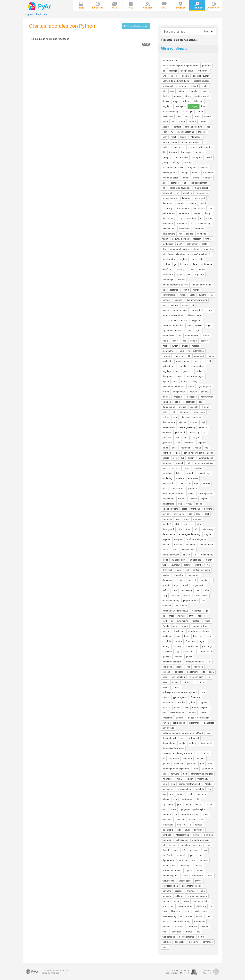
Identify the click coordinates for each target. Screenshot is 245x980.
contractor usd (169, 320)
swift (205, 596)
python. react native (172, 871)
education (193, 478)
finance (177, 687)
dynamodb (167, 570)
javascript (188, 371)
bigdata (185, 76)
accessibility (168, 336)
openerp (166, 545)
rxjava (165, 682)
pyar (164, 906)
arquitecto (174, 759)
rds (207, 448)
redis (201, 259)
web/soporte (168, 881)
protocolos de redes (197, 896)
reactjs (206, 336)
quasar (178, 96)
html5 (179, 779)
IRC (164, 5)
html (191, 616)
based (199, 504)
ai (172, 621)
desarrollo (180, 942)
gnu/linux (193, 489)
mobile (166, 687)
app (178, 652)
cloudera (167, 815)
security (178, 545)
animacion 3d (205, 652)
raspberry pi (181, 269)
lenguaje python (199, 626)
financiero (191, 641)
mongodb (182, 855)
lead (198, 514)
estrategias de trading (190, 534)
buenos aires (192, 646)
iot (195, 555)
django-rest (168, 376)
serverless (208, 942)
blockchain (168, 224)
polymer (166, 540)
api (203, 422)
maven (209, 560)
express (179, 891)
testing (166, 646)
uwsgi (188, 804)
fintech (166, 697)
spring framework (171, 555)
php (164, 794)
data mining (183, 621)
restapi (199, 866)
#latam (184, 320)
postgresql (200, 198)
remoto (181, 203)
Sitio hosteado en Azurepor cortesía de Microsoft (177, 972)
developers (179, 631)
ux (164, 759)
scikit (165, 412)
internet (194, 422)
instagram (197, 157)
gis (209, 677)
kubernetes (179, 147)
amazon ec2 (195, 560)
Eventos (181, 5)
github (192, 703)
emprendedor (183, 208)
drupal (185, 346)
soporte (205, 499)
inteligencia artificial (191, 142)
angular (208, 534)
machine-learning (186, 132)
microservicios (196, 677)
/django (202, 443)
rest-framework (202, 96)
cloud (196, 911)
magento (192, 168)
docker (166, 101)
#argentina (199, 229)
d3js (176, 585)
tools (196, 361)
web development (199, 183)
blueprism (176, 911)
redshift (194, 407)
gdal (201, 402)
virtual (208, 239)
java (203, 692)
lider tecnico (181, 606)
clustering (179, 356)
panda (200, 112)
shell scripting (178, 677)
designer (178, 540)
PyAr (40, 6)
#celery (188, 163)
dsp (175, 458)
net (164, 290)
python (198, 881)
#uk (178, 438)
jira (212, 295)
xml (200, 855)
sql (181, 219)
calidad (194, 86)
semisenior (192, 244)
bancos (192, 713)
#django (176, 163)
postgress (199, 830)
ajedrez (183, 422)
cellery (194, 382)
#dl (198, 799)
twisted (208, 117)
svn (174, 866)
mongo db (186, 448)
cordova (166, 264)
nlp (208, 565)
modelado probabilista (191, 845)
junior (175, 346)
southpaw (175, 565)
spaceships (168, 280)
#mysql (199, 804)
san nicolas (199, 208)
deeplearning (169, 422)
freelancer (167, 636)
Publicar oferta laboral (136, 26)
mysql (209, 157)
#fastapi (173, 71)
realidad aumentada (201, 285)
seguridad (177, 932)
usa (178, 636)
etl (178, 193)
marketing (167, 478)
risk (189, 463)
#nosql (200, 871)
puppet (189, 657)
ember (186, 178)
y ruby (189, 504)
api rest (174, 76)
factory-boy (199, 922)
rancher (204, 122)
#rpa (196, 769)
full (188, 667)
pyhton (166, 392)
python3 (203, 295)
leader (177, 708)
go (173, 122)
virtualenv (167, 652)
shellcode (167, 667)
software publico (170, 198)
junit (186, 438)
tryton (165, 239)
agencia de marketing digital (176, 81)
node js (166, 127)
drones (189, 932)
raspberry (167, 896)
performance (169, 213)
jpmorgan (192, 764)
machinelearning (170, 112)
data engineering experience (176, 769)
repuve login (186, 866)
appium (192, 820)
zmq (165, 596)
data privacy (208, 529)
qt (201, 219)
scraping (177, 646)
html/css (167, 835)
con (193, 259)
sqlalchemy (193, 672)
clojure (178, 402)
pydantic (199, 565)
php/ (199, 524)
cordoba (183, 366)
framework (195, 850)
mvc (196, 483)
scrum (201, 937)
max (165, 489)
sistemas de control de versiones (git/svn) (183, 733)
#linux (211, 764)
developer (167, 820)
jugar (165, 947)
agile (174, 448)
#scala (166, 626)
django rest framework (198, 718)
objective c (184, 229)
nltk (179, 830)
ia (176, 815)
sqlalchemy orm (170, 509)
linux (165, 911)
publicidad (180, 433)
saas (165, 468)
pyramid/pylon (205, 387)
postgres (174, 290)
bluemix (174, 305)
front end (196, 509)
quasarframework (201, 840)
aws (180, 504)
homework (167, 193)
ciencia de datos (170, 178)
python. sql (194, 738)
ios (205, 850)
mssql (165, 922)
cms (165, 784)
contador (175, 183)
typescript (191, 545)
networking (194, 433)
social (165, 341)
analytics (196, 438)
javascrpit (167, 438)
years (180, 275)
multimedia (206, 264)
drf (164, 152)
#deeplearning (182, 835)
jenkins (166, 147)
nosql (185, 585)
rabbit (210, 876)
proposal (166, 672)
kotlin (198, 117)
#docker (208, 784)
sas (184, 341)
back (190, 794)
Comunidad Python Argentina (55, 971)
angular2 (167, 524)
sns (194, 860)
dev (164, 249)
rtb (204, 672)
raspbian (197, 239)
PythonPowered (207, 972)
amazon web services (173, 315)
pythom (181, 280)
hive (203, 106)
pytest (203, 203)
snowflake (167, 473)
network (208, 509)
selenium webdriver (204, 463)
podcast (205, 392)
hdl (180, 234)
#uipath (166, 850)
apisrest (183, 86)
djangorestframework (197, 300)
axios (185, 509)
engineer (191, 891)
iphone (175, 682)
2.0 (164, 188)
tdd (209, 361)
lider (165, 132)
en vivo (186, 555)
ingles (182, 295)
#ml (189, 326)
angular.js (167, 106)
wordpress (182, 224)
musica (166, 397)
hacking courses (202, 81)
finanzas (208, 178)
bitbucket (198, 101)
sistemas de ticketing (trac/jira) (177, 753)
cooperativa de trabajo (173, 168)
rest (202, 820)
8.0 (184, 850)
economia (204, 427)
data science (169, 407)
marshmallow (169, 259)
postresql (190, 402)
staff (165, 621)
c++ (186, 708)
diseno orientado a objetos (175, 285)
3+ (189, 356)
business (202, 234)
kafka (176, 901)
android (192, 580)
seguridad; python (181, 239)
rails (165, 183)
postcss (178, 300)
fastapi (182, 616)
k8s (190, 514)
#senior (178, 657)
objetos (166, 575)
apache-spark (185, 881)
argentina (199, 275)
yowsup (166, 356)
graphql (179, 463)
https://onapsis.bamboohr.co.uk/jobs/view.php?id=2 (186, 254)
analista (180, 478)
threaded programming (173, 494)
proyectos (188, 524)
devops (193, 499)
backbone (183, 860)
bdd (209, 733)
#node (199, 916)
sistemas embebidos (191, 417)
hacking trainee (206, 494)
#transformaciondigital (202, 774)
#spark (202, 269)
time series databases (173, 748)
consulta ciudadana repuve (175, 611)
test (177, 371)
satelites (167, 402)
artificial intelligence (196, 540)
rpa (207, 611)
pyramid (166, 585)
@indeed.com (179, 560)
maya (176, 101)
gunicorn (167, 891)
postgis (194, 106)
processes (192, 397)
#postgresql (168, 529)
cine (175, 626)
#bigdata (179, 672)
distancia (179, 927)
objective (187, 193)
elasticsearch (192, 336)
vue (178, 519)
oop (172, 91)
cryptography (169, 86)
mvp (179, 117)
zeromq (180, 718)
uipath (188, 96)
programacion (199, 585)
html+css (198, 636)
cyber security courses (173, 387)
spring (191, 494)
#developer (186, 152)
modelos (202, 132)
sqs (175, 417)
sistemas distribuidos (173, 326)
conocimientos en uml (202, 310)
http (180, 529)
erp (203, 601)
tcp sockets (168, 789)
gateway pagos (170, 142)
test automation (196, 351)
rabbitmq (179, 896)
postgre (203, 713)
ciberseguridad (170, 173)
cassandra (168, 275)
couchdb (167, 641)
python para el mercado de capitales (180, 692)
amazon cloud (185, 789)
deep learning (169, 219)
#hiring (196, 178)
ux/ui (187, 830)
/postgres (167, 443)
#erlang (193, 743)
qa (164, 616)
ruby (175, 590)
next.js (196, 835)
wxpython (196, 320)
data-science (169, 534)
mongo (192, 122)
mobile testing (169, 916)
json (179, 804)
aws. (176, 850)
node (165, 677)
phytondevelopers (201, 570)
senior (191, 147)
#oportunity (203, 779)
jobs (188, 275)
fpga (178, 453)
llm (209, 789)
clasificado (168, 855)
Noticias (148, 5)
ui (193, 305)
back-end (180, 820)
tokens (166, 799)
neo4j (180, 244)
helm (187, 636)
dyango (183, 407)
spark (205, 91)
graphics (167, 657)
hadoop (206, 483)
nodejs (166, 458)
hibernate (184, 412)
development (169, 234)
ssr (172, 906)
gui (182, 458)
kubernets (201, 794)
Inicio (81, 5)
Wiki (131, 5)
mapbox (196, 346)
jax (205, 433)
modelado (167, 361)
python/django (180, 697)
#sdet (165, 866)
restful (182, 122)
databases (208, 173)
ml (172, 132)
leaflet (175, 341)
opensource (184, 483)
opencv (196, 173)
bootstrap (167, 840)
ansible (197, 213)
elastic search (202, 188)
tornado (173, 152)
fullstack (205, 168)
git (164, 71)
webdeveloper (188, 550)
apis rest (181, 825)
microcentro (202, 193)
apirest (181, 91)
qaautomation (183, 361)
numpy (196, 290)
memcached (169, 351)
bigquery (203, 703)
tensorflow (179, 575)
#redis (183, 137)
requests (167, 433)
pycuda (178, 641)
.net (198, 590)
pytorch (190, 473)
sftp (164, 91)
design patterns (187, 937)
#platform (167, 269)
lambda (166, 901)
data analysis (169, 580)
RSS (146, 44)
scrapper (197, 519)
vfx (196, 529)
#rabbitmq (201, 906)
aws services (169, 229)
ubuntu (210, 804)
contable (176, 468)
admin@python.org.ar (51, 973)
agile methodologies (192, 886)
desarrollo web (169, 738)
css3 (175, 550)
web (164, 565)
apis (208, 916)
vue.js (182, 743)
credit (205, 815)
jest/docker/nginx (195, 376)
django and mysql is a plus (193, 810)
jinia (178, 443)
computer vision (180, 157)
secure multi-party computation (185, 249)
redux (165, 560)
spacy (185, 305)
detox (165, 448)
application (168, 117)
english (183, 259)
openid (186, 290)
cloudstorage (204, 473)
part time (206, 66)
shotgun (166, 300)
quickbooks (168, 830)
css (208, 127)
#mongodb (168, 779)
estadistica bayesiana (180, 188)
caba (189, 331)
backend (184, 264)
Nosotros (98, 5)
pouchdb (200, 789)
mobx (172, 616)
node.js (203, 580)
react (173, 137)
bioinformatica (205, 147)
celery (165, 157)
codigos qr (168, 208)
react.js (184, 173)
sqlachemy (168, 804)
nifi (185, 183)
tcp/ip (184, 382)
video (200, 371)
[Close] (215, 49)
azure (202, 682)
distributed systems (172, 662)
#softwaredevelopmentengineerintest (180, 66)
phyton (166, 723)
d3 (192, 224)
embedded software (195, 662)
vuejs (165, 932)
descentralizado (170, 61)
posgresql (199, 356)
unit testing (179, 514)
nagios (180, 794)
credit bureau (207, 555)
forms (187, 468)
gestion (166, 764)
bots (165, 810)
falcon (179, 473)
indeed (179, 667)
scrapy (191, 458)
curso (209, 636)
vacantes (197, 611)
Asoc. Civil (214, 5)
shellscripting (204, 224)
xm (171, 794)
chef (165, 137)
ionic (179, 570)
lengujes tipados (170, 876)
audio (165, 122)
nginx (209, 326)
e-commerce (169, 427)
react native (187, 799)
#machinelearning (194, 127)
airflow (166, 590)
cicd (208, 845)
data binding (168, 504)
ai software (168, 825)
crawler (199, 326)
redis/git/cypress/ (201, 708)
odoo (187, 911)
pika (173, 784)
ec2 (174, 412)
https (182, 580)
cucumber (193, 91)
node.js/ (202, 616)
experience (184, 213)
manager (175, 596)
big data (166, 708)
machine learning (171, 601)
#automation (207, 397)
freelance (196, 697)
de (211, 906)
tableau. (173, 845)
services (204, 860)
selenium (187, 759)
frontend (197, 621)
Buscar (208, 31)
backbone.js (189, 652)
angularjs (167, 371)
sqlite (204, 244)
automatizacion (206, 458)
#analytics (181, 106)
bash (211, 672)
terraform (192, 927)
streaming (194, 942)
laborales (200, 759)
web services (182, 840)
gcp (202, 764)
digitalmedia (168, 860)
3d (180, 336)
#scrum (193, 392)
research (200, 152)
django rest (168, 203)
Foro (114, 5)
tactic (182, 351)
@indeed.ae (208, 769)
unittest (187, 682)
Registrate (42, 14)
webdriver (178, 764)
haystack (198, 468)
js (175, 264)
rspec (207, 621)
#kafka (198, 448)
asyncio (205, 927)
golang (187, 565)
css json (167, 942)
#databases (196, 137)
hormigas (167, 463)
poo (164, 713)
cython (166, 417)
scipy (173, 810)
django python (177, 489)
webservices (199, 412)
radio (206, 590)
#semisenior (207, 743)
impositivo (209, 249)
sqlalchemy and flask (173, 331)
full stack (198, 667)
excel (192, 295)
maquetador (198, 876)
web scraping (169, 937)
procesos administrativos (175, 310)
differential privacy (190, 815)
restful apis (168, 244)
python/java (203, 71)
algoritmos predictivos (199, 631)
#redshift (178, 397)
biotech (205, 407)
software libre (169, 295)
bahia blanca (179, 723)
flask (197, 596)
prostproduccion (170, 886)
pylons (185, 626)
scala (202, 891)
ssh (175, 799)
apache (181, 703)
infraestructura (185, 906)
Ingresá (30, 14)
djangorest (209, 723)
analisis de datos (201, 901)
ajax (164, 774)
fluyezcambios (206, 545)
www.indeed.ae (177, 713)
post (192, 855)
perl (187, 570)
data (195, 264)
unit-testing (186, 590)
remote (199, 825)
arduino (186, 101)
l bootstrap (189, 443)
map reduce (193, 575)
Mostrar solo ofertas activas (179, 40)
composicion (179, 392)
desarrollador (169, 743)
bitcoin (194, 341)
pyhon (186, 901)
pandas (190, 234)
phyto (205, 86)
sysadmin (167, 718)
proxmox (166, 927)
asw (175, 382)
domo (191, 387)
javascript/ (188, 112)
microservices (198, 366)
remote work (186, 916)
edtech (190, 779)
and (198, 932)
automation (168, 703)
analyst (166, 631)
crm (182, 738)
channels (167, 453)
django (208, 213)
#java (180, 376)
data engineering (187, 427)
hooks (209, 219)
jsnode (187, 596)
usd (185, 774)
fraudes (182, 499)
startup (204, 341)
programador (169, 483)
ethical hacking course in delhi (198, 453)
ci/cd (198, 331)
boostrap (186, 198)
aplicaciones (169, 366)
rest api (166, 514)
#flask (165, 346)
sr (210, 662)
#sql (207, 514)
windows (167, 606)
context (177, 127)
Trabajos (197, 5)
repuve (166, 382)
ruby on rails (168, 728)
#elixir (188, 117)
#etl (193, 269)
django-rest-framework (190, 784)
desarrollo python (201, 76)
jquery (165, 163)
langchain (167, 519)
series (211, 356)
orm (205, 911)
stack (186, 519)
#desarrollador (194, 315)
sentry (165, 550)
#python (166, 96)
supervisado (168, 499)
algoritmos (194, 723)
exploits (192, 203)
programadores (190, 601)
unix (164, 305)
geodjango (207, 646)
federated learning (181, 922)
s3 (164, 845)
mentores (208, 835)
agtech (203, 641)
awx (164, 76)
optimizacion (203, 753)
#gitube (189, 871)
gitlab (185, 876)
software (175, 774)
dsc (211, 208)
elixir (177, 524)
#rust (188, 529)
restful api (191, 219)
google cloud (187, 71)
